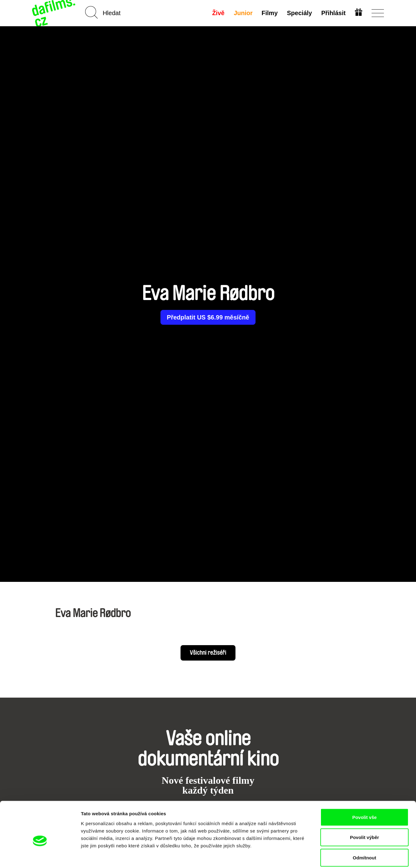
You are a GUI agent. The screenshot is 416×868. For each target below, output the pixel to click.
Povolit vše (364, 787)
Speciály (299, 13)
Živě (218, 13)
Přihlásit (333, 13)
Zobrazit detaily (326, 856)
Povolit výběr (364, 807)
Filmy (269, 13)
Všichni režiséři (208, 653)
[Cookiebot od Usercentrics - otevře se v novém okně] (40, 856)
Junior (243, 13)
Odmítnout (364, 827)
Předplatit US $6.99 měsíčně (208, 317)
